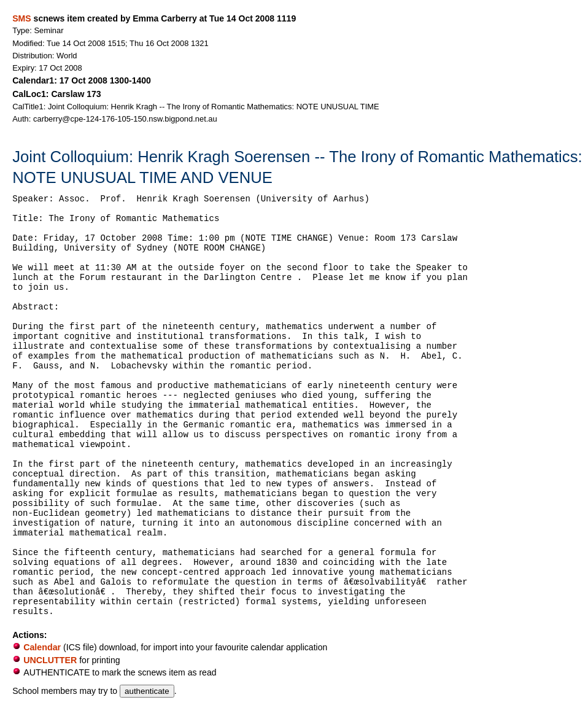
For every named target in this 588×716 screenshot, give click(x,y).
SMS (21, 18)
